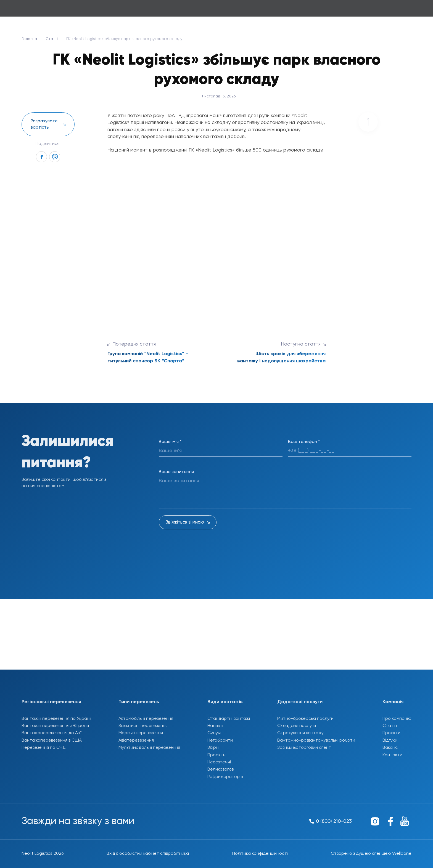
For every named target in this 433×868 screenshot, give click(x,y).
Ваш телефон (304, 442)
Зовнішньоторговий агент (304, 748)
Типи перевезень (139, 702)
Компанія (393, 702)
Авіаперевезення (136, 740)
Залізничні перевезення (143, 726)
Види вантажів (225, 702)
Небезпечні (219, 762)
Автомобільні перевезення (146, 719)
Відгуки (390, 740)
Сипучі (214, 733)
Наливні (215, 726)
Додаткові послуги (300, 702)
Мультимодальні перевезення (149, 748)
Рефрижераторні (225, 777)
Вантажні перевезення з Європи (55, 726)
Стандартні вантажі (229, 719)
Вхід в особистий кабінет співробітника (148, 854)
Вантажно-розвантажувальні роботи (316, 740)
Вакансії (391, 748)
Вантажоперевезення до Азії (51, 733)
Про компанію (397, 719)
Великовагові (221, 769)
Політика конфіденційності (260, 854)
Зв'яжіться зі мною (185, 522)
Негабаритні (221, 740)
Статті (52, 39)
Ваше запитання (176, 472)
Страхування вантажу (300, 733)
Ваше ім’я (170, 442)
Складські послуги (297, 726)
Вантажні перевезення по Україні (56, 719)
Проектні (217, 755)
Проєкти (391, 733)
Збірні (213, 748)
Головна (29, 39)
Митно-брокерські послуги (305, 719)
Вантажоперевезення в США (52, 740)
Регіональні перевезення (51, 702)
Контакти (392, 755)
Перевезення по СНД (44, 748)
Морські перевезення (141, 733)
